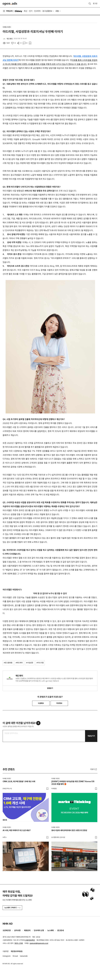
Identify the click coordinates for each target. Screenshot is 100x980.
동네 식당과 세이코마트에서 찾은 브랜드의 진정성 (69, 830)
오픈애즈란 (7, 930)
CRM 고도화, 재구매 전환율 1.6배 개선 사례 (19, 781)
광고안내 (60, 930)
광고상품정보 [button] (47, 11)
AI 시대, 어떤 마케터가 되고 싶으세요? (17, 830)
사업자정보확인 (30, 940)
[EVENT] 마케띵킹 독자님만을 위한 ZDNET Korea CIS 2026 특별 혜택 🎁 (73, 783)
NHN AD (8, 924)
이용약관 (6, 951)
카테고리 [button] (8, 11)
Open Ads (10, 4)
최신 (26, 11)
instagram (7, 956)
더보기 (94, 769)
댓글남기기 (91, 736)
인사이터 (37, 11)
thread (15, 956)
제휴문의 (27, 930)
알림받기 (50, 688)
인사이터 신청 (39, 930)
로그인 (95, 4)
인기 (31, 11)
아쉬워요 (59, 703)
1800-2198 (19, 943)
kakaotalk (24, 956)
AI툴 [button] (57, 11)
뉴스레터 (51, 930)
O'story (18, 11)
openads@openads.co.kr (39, 943)
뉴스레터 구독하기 (12, 908)
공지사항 (17, 930)
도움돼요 (41, 703)
